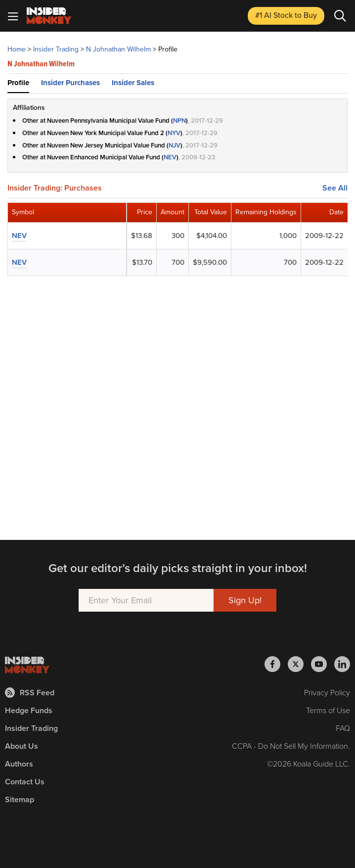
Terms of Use (328, 710)
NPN (179, 121)
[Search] (340, 16)
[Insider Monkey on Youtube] (323, 664)
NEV (170, 157)
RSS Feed (30, 693)
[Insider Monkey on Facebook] (276, 664)
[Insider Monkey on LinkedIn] (342, 664)
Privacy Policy (327, 693)
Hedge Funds (29, 710)
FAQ (343, 728)
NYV (174, 133)
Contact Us (25, 782)
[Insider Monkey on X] (299, 664)
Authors (19, 764)
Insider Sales (133, 83)
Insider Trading (31, 728)
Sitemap (20, 799)
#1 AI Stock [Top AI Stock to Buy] (286, 15)
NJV (175, 145)
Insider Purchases (70, 83)
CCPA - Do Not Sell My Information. (291, 746)
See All (335, 188)
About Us (22, 746)
